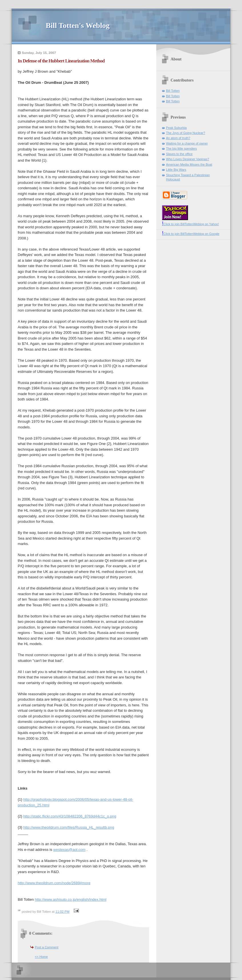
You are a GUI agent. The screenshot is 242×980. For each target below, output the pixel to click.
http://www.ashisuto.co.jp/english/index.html (71, 899)
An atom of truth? (178, 138)
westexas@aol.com (69, 850)
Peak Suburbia (176, 128)
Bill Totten (173, 91)
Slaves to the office (179, 154)
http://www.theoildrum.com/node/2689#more (54, 883)
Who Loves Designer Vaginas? (188, 159)
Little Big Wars (176, 170)
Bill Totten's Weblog (78, 26)
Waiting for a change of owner (187, 143)
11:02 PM (62, 912)
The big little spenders (181, 149)
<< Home (41, 957)
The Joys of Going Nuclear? (186, 133)
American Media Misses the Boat (189, 164)
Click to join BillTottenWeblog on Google (191, 234)
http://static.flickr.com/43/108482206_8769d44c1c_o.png (70, 816)
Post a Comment (47, 947)
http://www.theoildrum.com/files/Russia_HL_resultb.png (69, 827)
